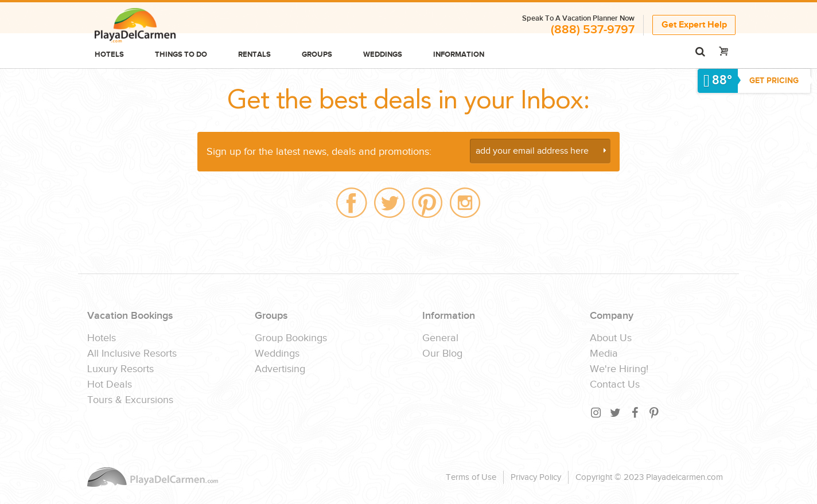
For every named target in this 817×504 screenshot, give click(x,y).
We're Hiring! (619, 369)
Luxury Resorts (120, 369)
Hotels (109, 54)
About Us (611, 338)
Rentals (254, 54)
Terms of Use (471, 477)
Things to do (181, 54)
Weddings (383, 54)
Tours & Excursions (130, 400)
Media (604, 354)
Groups (317, 54)
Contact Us (615, 385)
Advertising (280, 369)
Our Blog (442, 354)
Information (459, 54)
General (440, 338)
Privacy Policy (536, 477)
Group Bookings (291, 338)
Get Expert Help (694, 25)
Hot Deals (110, 385)
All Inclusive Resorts (132, 354)
